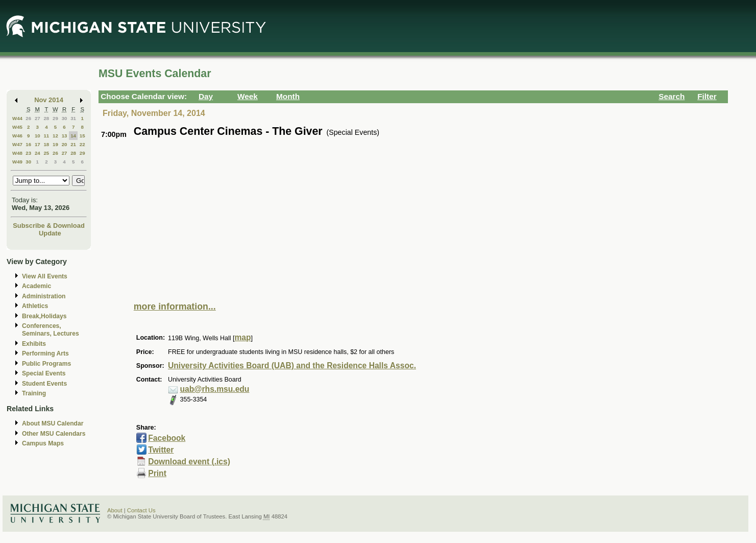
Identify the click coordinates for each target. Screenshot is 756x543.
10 (38, 136)
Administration (44, 296)
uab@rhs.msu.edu (215, 389)
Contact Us (141, 510)
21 (73, 144)
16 (28, 144)
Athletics (35, 306)
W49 (17, 162)
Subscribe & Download (49, 226)
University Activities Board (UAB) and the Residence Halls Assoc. (292, 365)
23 (28, 153)
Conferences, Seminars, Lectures (51, 330)
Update (50, 233)
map (242, 337)
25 (46, 153)
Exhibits (34, 344)
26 (28, 118)
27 (38, 118)
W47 (17, 144)
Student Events (44, 384)
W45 (17, 127)
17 (38, 144)
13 (65, 136)
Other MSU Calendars (54, 434)
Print (157, 473)
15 (82, 136)
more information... (175, 306)
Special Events (44, 373)
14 (73, 136)
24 (38, 153)
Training (34, 393)
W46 (17, 136)
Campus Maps (43, 443)
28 (46, 118)
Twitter (161, 450)
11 (46, 136)
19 (55, 144)
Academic (36, 286)
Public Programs (46, 364)
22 (82, 144)
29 (55, 118)
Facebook (167, 438)
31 (73, 118)
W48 (17, 153)
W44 (17, 118)
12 (55, 136)
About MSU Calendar (53, 423)
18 (46, 144)
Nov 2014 (49, 100)
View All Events (45, 276)
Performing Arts (45, 353)
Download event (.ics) (189, 462)
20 (65, 144)
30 (65, 118)
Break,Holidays (44, 316)
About (115, 510)
